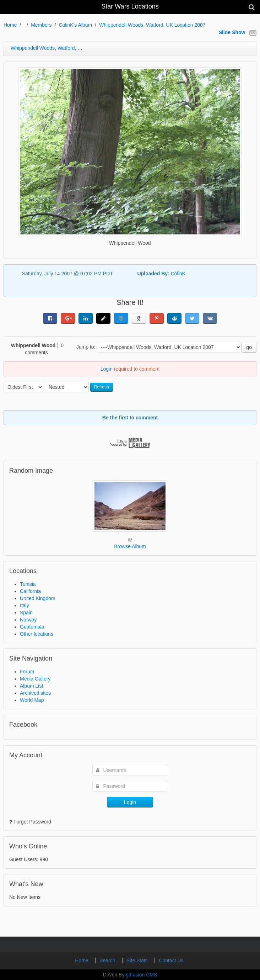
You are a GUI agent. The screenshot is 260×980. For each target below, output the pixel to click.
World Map (32, 700)
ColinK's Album (75, 25)
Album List (31, 686)
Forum (27, 672)
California (30, 591)
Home (10, 25)
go (249, 347)
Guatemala (32, 627)
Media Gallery (35, 679)
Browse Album (130, 546)
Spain (26, 613)
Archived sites (35, 693)
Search (108, 960)
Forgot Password (32, 822)
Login (107, 369)
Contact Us (171, 960)
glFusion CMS (141, 975)
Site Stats (138, 960)
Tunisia (28, 584)
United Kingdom (38, 598)
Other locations (37, 634)
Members (41, 25)
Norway (28, 620)
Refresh (102, 387)
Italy (25, 605)
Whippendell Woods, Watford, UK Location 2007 (152, 25)
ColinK (178, 274)
